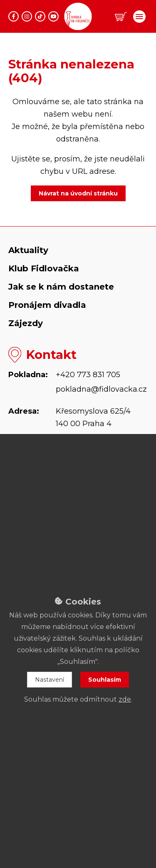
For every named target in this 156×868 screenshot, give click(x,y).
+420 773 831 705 (88, 375)
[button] (121, 17)
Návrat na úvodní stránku (78, 193)
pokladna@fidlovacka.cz (101, 389)
